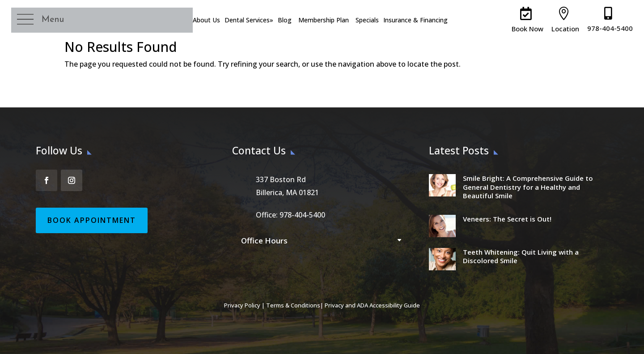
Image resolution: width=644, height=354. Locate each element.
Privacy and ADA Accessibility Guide (372, 305)
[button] (46, 21)
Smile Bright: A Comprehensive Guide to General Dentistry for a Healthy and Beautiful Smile (528, 187)
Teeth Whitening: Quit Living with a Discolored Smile (521, 256)
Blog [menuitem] (284, 20)
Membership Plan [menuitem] (323, 20)
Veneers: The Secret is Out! (507, 219)
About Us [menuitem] (206, 20)
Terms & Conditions (293, 305)
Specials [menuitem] (367, 20)
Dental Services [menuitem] (248, 20)
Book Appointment (92, 220)
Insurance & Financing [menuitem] (415, 20)
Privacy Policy (242, 305)
